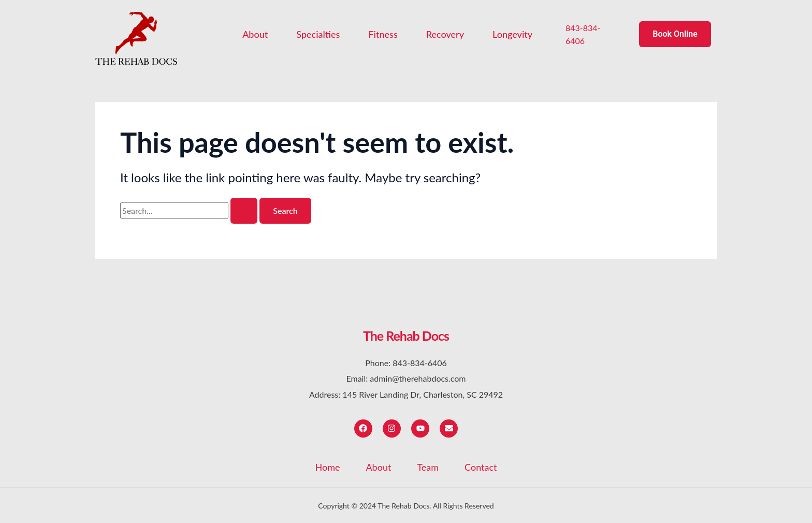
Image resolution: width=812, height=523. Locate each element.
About (255, 34)
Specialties (318, 34)
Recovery (445, 34)
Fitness (383, 34)
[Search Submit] (244, 211)
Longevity (512, 34)
